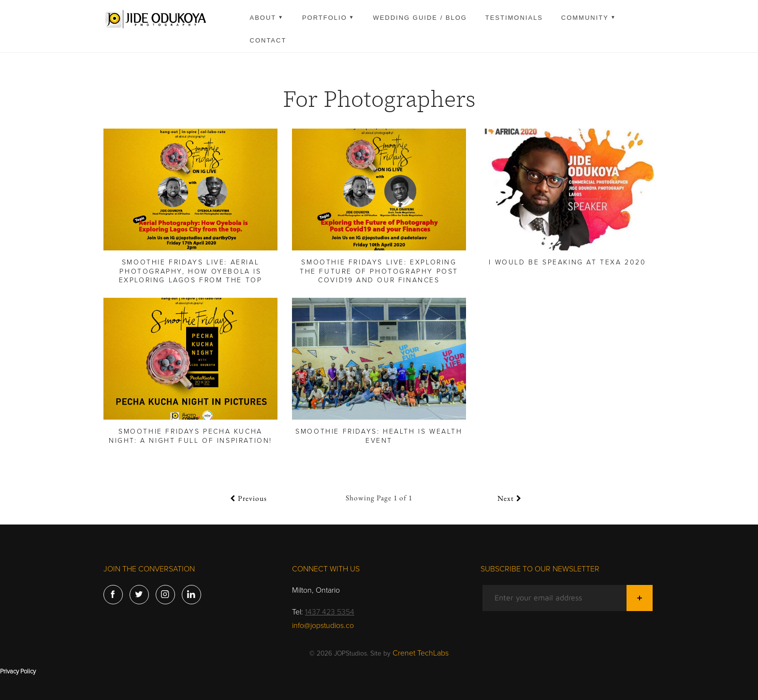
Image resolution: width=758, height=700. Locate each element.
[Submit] (640, 598)
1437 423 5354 (330, 612)
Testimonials (514, 18)
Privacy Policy (18, 671)
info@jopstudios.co (323, 626)
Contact (268, 40)
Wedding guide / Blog (420, 18)
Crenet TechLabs (421, 653)
